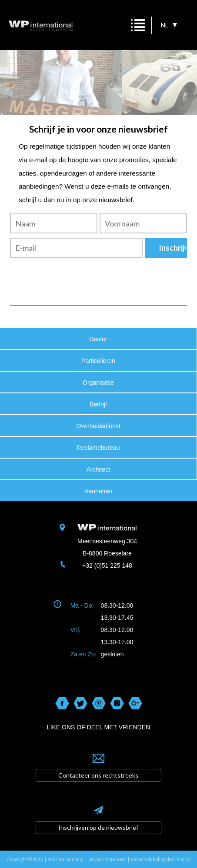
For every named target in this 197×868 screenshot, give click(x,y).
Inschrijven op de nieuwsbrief (98, 827)
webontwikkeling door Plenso (160, 859)
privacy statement (107, 859)
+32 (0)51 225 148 (107, 565)
